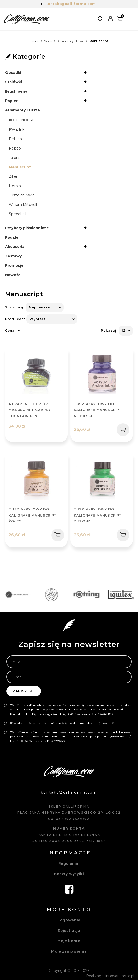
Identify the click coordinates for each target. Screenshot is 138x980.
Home (34, 41)
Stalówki (13, 82)
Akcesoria (15, 247)
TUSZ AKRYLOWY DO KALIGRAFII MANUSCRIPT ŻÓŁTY (33, 515)
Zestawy (13, 256)
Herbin (15, 186)
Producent (15, 319)
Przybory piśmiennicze (27, 228)
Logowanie (69, 920)
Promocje (14, 265)
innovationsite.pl (120, 976)
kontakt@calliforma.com (71, 4)
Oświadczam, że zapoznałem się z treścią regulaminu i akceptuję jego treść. (63, 723)
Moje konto (69, 941)
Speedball (18, 214)
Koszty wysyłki (69, 874)
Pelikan (15, 139)
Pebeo (15, 148)
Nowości (13, 275)
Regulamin (69, 863)
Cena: (10, 331)
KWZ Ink (17, 129)
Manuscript (20, 167)
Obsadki (13, 73)
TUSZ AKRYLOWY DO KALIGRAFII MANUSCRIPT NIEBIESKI (98, 410)
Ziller (13, 176)
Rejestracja (69, 931)
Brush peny (16, 91)
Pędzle (12, 237)
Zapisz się (24, 691)
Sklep (48, 41)
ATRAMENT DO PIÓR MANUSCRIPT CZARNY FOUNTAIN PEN (30, 410)
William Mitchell (23, 205)
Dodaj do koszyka (121, 429)
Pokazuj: (109, 331)
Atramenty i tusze (71, 41)
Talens (15, 158)
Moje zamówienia (69, 951)
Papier (11, 101)
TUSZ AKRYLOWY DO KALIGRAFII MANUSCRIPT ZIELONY (98, 515)
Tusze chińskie (22, 195)
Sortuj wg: (15, 307)
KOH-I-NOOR (21, 120)
